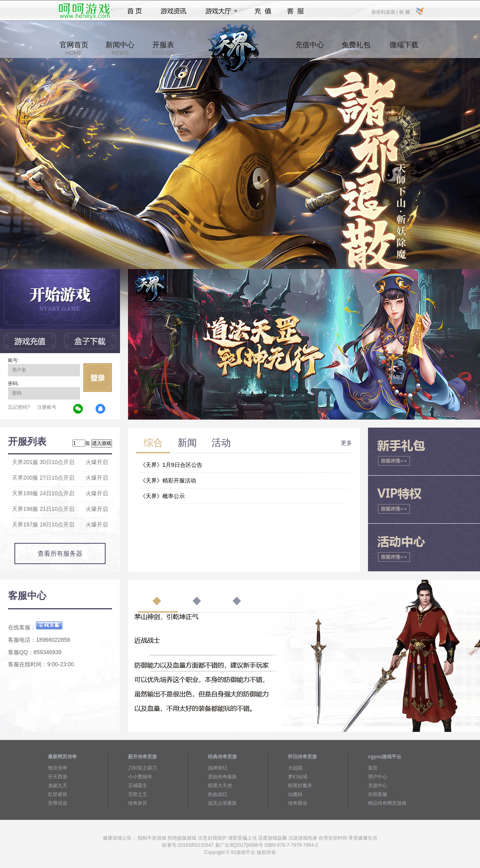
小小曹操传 (140, 777)
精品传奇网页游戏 (387, 803)
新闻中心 (120, 48)
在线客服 (378, 794)
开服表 (163, 48)
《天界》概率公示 (162, 496)
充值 (263, 11)
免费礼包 (356, 48)
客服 (296, 11)
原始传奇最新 (222, 777)
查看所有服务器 (60, 554)
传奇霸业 (298, 803)
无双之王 (138, 794)
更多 (346, 443)
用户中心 (378, 777)
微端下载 (404, 48)
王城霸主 (138, 786)
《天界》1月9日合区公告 (171, 465)
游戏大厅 (219, 11)
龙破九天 (58, 786)
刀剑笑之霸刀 (142, 768)
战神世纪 (218, 768)
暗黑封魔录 (300, 786)
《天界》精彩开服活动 (168, 480)
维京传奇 (58, 768)
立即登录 (98, 378)
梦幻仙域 (298, 777)
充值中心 (310, 48)
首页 (135, 11)
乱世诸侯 (58, 794)
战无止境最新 (222, 803)
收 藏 (404, 12)
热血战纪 (218, 794)
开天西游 (58, 777)
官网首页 (74, 48)
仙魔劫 (295, 794)
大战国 (295, 768)
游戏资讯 (174, 11)
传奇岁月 (138, 803)
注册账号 (47, 407)
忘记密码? (19, 407)
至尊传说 (58, 803)
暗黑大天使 (220, 786)
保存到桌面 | (385, 12)
